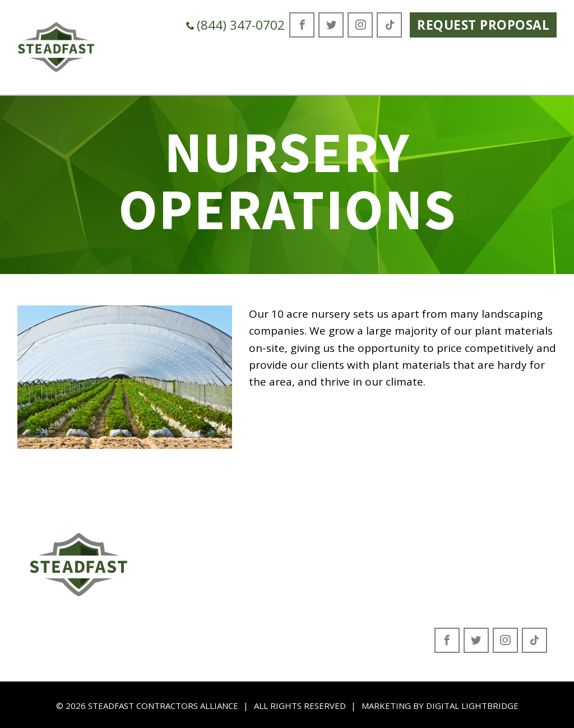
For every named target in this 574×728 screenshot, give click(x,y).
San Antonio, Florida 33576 (490, 593)
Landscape (274, 568)
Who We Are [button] (136, 66)
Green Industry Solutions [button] (257, 66)
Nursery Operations (295, 620)
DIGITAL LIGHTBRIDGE (472, 706)
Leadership (183, 568)
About (171, 551)
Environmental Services (303, 551)
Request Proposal (483, 25)
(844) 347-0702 (235, 25)
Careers (467, 57)
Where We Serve (388, 66)
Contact (529, 57)
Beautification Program (304, 603)
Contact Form (188, 585)
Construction (279, 585)
